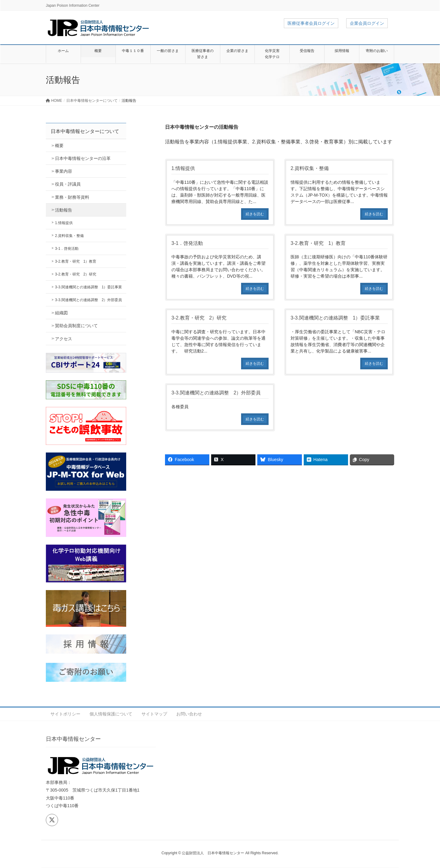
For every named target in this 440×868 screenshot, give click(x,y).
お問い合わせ (189, 714)
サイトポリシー (65, 714)
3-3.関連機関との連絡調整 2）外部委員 (88, 300)
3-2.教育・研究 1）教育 (76, 261)
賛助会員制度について (76, 326)
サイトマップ (154, 714)
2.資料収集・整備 (69, 236)
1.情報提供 (64, 223)
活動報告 (64, 210)
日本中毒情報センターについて (85, 131)
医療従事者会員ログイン (311, 23)
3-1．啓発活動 (67, 249)
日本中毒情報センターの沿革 (83, 158)
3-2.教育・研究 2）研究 (76, 274)
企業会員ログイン (367, 23)
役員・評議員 (68, 184)
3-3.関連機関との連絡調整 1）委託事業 (88, 287)
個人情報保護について (111, 714)
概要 (59, 146)
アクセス (64, 339)
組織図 (61, 313)
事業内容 (64, 171)
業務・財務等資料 (72, 197)
